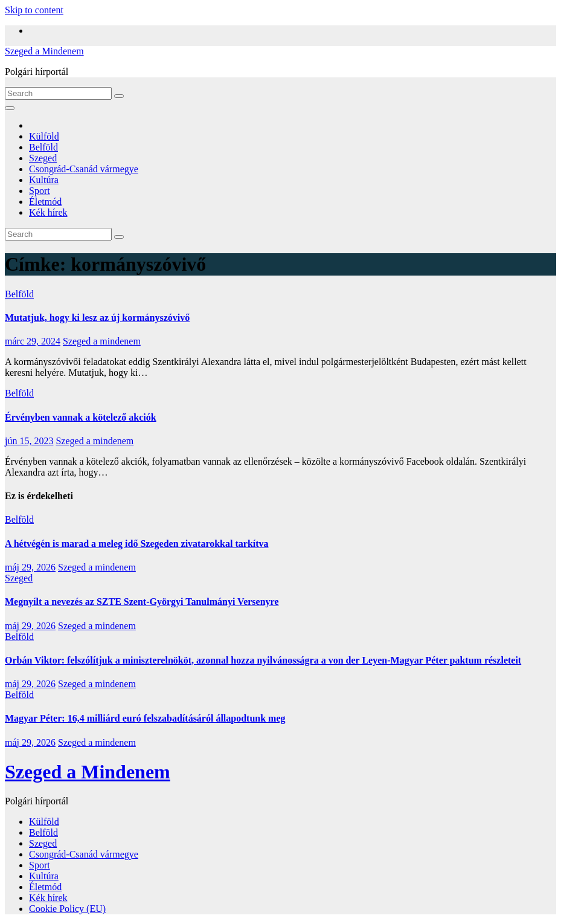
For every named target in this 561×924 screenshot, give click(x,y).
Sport (40, 191)
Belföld (43, 147)
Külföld (44, 136)
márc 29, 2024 (33, 341)
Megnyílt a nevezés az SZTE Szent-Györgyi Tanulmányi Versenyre (142, 602)
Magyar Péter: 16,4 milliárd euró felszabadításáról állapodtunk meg (145, 718)
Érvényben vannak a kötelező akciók (81, 417)
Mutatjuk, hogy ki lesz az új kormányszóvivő (97, 318)
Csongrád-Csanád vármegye (84, 169)
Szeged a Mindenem (44, 51)
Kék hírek (48, 212)
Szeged (43, 158)
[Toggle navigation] (10, 108)
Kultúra (44, 180)
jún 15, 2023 (29, 441)
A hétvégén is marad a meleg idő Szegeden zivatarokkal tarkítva (137, 544)
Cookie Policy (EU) (67, 909)
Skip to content (34, 10)
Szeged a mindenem (102, 341)
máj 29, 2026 (30, 567)
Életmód (45, 202)
